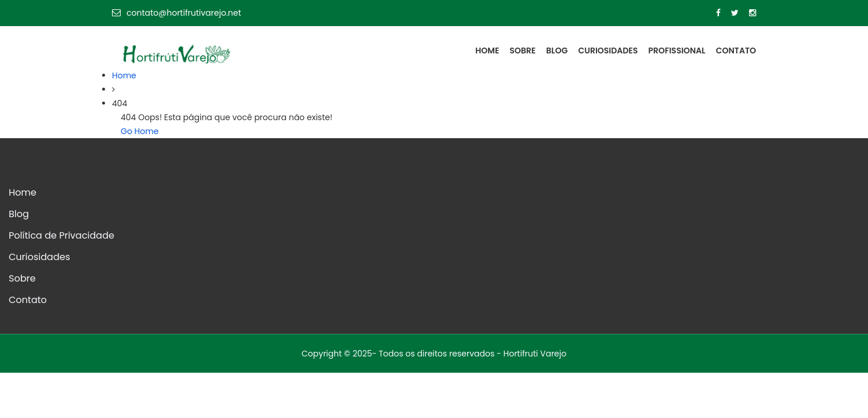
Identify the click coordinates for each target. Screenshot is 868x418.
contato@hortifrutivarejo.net (177, 13)
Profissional (677, 51)
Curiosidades (608, 51)
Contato (736, 51)
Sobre (522, 51)
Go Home (140, 131)
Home (487, 51)
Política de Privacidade (62, 235)
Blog (557, 51)
